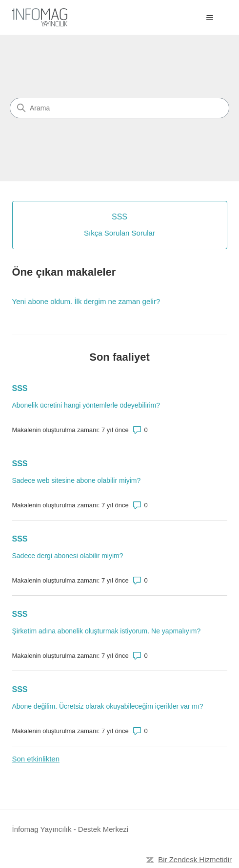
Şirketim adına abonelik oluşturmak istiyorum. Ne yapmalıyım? (107, 631)
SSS (20, 388)
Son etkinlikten (36, 759)
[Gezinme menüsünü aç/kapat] (210, 18)
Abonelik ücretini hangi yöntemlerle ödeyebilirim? (86, 405)
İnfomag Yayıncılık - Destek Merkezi (70, 829)
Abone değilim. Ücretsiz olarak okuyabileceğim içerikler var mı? (108, 706)
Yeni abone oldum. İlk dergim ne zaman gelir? (86, 301)
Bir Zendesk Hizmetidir (195, 859)
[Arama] (119, 108)
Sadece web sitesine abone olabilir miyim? (77, 480)
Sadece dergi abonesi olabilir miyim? (68, 556)
